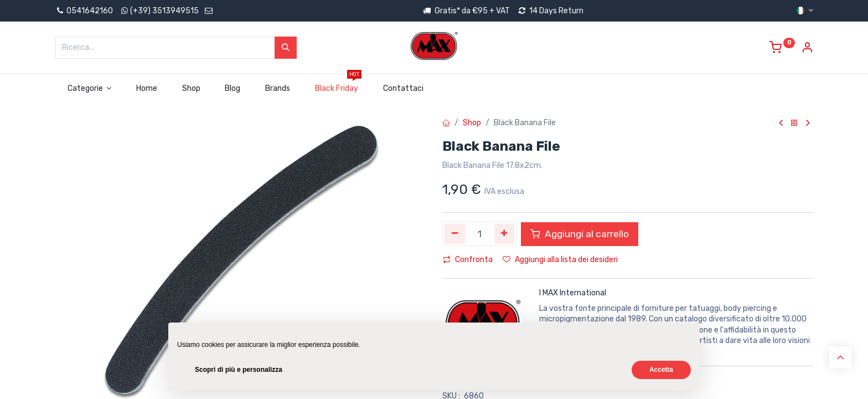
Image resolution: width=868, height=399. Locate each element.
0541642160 (84, 11)
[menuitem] (147, 89)
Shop (472, 123)
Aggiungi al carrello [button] (580, 234)
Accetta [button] (661, 370)
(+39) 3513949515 (164, 11)
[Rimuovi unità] (455, 234)
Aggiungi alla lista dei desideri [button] (560, 260)
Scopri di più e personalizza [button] (239, 370)
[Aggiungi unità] (505, 234)
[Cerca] (286, 48)
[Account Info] (807, 49)
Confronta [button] (468, 260)
